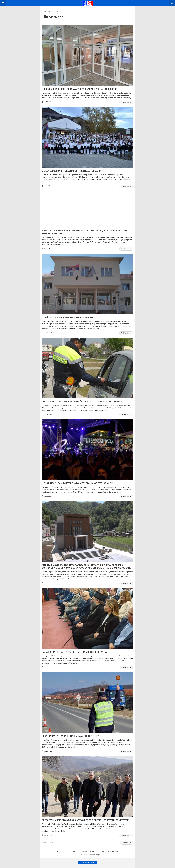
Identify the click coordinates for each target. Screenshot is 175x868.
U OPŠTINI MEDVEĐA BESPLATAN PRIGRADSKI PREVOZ (69, 317)
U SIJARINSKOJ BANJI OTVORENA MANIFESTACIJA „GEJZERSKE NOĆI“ (77, 483)
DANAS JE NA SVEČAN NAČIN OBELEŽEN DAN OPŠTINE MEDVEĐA (74, 652)
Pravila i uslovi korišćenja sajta (87, 855)
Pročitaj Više (126, 102)
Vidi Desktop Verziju (88, 863)
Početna (61, 851)
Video (77, 851)
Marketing (94, 851)
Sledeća (127, 843)
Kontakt (103, 851)
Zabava (85, 851)
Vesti (69, 851)
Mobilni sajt (113, 851)
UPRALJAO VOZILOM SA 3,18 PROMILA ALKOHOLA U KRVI (71, 736)
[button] (3, 3)
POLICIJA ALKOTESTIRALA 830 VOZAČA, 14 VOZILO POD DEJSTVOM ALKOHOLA (82, 402)
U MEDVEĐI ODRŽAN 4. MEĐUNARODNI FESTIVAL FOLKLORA (72, 171)
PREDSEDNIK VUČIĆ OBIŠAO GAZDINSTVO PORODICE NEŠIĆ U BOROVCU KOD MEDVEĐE (85, 820)
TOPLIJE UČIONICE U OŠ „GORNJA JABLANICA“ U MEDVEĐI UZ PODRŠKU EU (79, 89)
